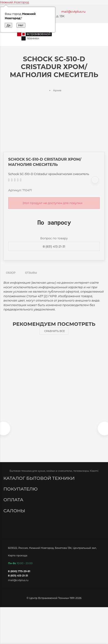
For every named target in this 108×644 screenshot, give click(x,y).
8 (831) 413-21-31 (54, 246)
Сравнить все (55, 331)
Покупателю (21, 489)
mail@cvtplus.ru (74, 11)
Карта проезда (18, 555)
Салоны (15, 511)
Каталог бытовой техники (40, 478)
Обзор (11, 273)
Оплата (14, 500)
